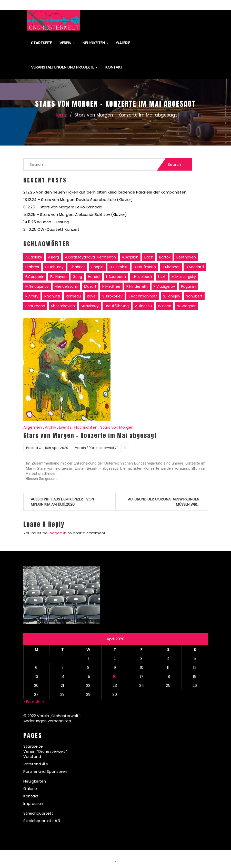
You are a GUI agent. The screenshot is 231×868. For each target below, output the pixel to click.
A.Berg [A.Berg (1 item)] (53, 257)
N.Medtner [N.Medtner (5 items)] (111, 286)
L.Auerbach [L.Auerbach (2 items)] (116, 277)
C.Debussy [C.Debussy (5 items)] (54, 267)
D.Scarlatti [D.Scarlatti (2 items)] (195, 267)
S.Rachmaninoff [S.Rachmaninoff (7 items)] (143, 296)
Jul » (40, 702)
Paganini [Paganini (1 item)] (189, 286)
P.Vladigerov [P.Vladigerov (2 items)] (164, 286)
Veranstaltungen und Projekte (64, 67)
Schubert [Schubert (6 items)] (194, 296)
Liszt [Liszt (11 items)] (162, 277)
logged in (58, 533)
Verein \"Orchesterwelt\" (96, 448)
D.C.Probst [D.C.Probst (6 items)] (119, 267)
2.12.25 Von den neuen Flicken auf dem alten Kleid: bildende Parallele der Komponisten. (105, 192)
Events (65, 427)
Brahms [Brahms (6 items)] (32, 267)
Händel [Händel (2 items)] (94, 277)
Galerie (123, 43)
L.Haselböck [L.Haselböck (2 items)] (142, 277)
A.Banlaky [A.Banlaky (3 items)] (34, 257)
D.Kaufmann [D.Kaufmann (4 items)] (145, 267)
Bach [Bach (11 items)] (149, 257)
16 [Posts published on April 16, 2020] (115, 676)
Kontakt (114, 67)
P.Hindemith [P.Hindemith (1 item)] (137, 286)
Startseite (41, 43)
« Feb (28, 702)
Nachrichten (86, 427)
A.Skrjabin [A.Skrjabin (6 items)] (130, 257)
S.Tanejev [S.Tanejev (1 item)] (172, 296)
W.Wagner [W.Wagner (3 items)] (186, 306)
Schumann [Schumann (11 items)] (35, 306)
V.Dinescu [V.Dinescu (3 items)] (143, 306)
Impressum (34, 803)
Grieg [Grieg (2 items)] (77, 277)
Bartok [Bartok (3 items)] (165, 257)
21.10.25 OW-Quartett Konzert (51, 229)
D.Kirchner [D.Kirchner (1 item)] (171, 267)
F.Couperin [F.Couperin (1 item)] (35, 277)
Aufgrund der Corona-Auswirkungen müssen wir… (164, 502)
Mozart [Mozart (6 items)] (90, 286)
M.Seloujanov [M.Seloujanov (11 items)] (37, 286)
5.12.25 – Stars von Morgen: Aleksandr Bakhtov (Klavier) (75, 214)
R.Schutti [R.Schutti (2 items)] (52, 296)
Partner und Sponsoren (45, 771)
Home (61, 115)
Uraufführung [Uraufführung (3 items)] (117, 306)
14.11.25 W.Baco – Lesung (46, 222)
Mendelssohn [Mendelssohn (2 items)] (66, 286)
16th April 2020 (57, 448)
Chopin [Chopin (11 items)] (97, 267)
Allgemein (33, 427)
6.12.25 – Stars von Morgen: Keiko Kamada (63, 207)
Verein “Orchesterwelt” (45, 751)
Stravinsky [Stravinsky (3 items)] (90, 306)
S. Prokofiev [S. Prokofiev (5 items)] (112, 296)
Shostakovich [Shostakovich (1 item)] (63, 306)
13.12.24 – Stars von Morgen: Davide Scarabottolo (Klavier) (78, 200)
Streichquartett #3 (42, 821)
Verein (67, 43)
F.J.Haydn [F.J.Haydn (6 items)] (58, 277)
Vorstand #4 (36, 764)
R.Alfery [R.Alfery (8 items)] (32, 296)
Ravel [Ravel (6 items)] (92, 296)
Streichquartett (38, 813)
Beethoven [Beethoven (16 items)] (186, 257)
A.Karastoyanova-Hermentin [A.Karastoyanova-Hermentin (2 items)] (90, 257)
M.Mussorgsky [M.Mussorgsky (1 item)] (184, 277)
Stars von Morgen (117, 427)
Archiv (51, 427)
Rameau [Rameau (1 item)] (73, 296)
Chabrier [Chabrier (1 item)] (77, 267)
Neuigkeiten (96, 43)
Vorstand (32, 756)
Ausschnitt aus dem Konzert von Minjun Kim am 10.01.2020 (62, 502)
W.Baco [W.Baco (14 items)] (165, 306)
